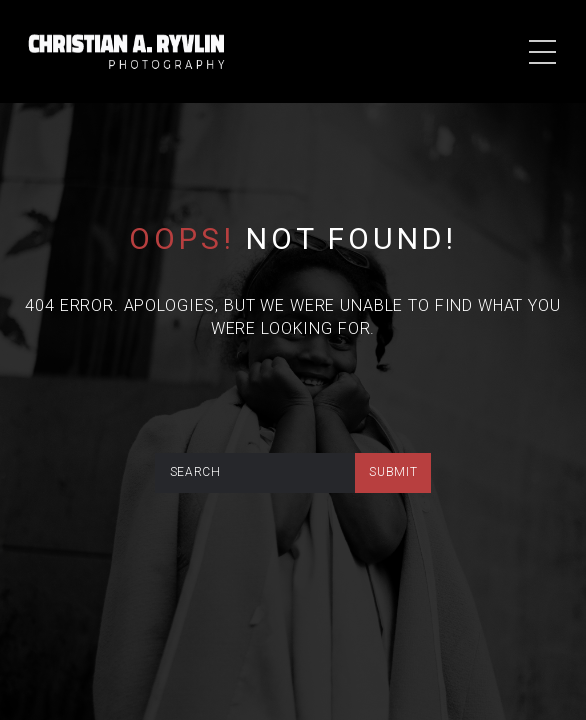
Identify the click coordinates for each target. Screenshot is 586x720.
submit (393, 472)
